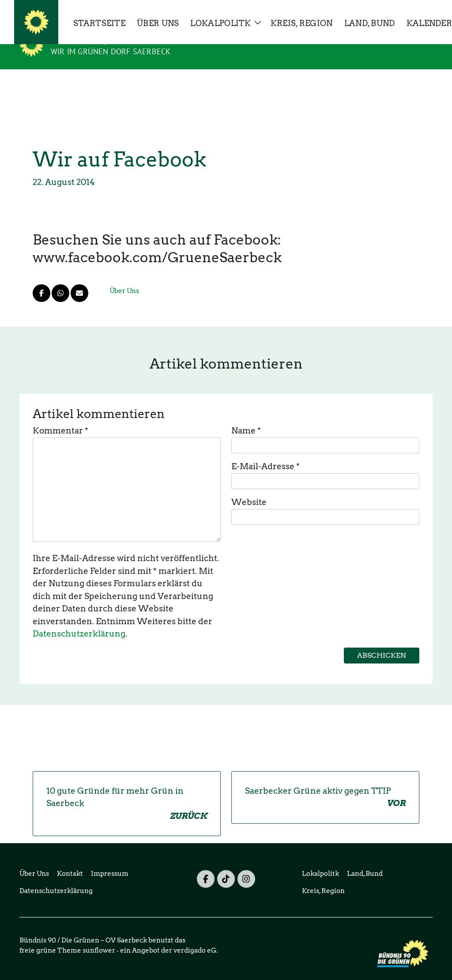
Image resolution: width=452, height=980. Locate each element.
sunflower (99, 937)
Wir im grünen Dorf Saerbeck (111, 51)
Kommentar (60, 417)
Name (246, 417)
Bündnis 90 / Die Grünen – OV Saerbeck (141, 39)
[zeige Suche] (417, 10)
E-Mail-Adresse (266, 453)
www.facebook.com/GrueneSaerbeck (157, 244)
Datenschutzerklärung (79, 620)
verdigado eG (195, 937)
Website (249, 488)
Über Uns (124, 277)
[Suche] (404, 10)
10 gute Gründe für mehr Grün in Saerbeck (127, 791)
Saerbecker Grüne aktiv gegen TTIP (325, 784)
